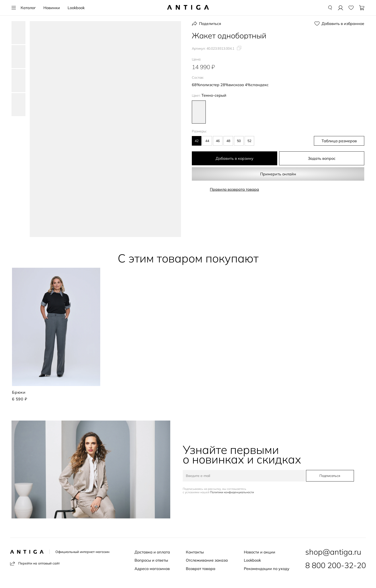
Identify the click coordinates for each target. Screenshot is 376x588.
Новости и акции (260, 552)
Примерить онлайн (278, 174)
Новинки (52, 8)
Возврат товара (201, 569)
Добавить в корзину (235, 158)
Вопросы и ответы (151, 560)
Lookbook (76, 8)
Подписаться (330, 476)
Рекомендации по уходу (267, 569)
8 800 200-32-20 (336, 565)
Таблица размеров (339, 141)
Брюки (19, 392)
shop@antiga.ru (333, 552)
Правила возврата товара (234, 189)
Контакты (195, 552)
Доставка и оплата (152, 552)
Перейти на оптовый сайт (35, 563)
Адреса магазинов (152, 569)
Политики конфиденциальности (232, 492)
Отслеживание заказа (207, 560)
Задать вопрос (322, 158)
